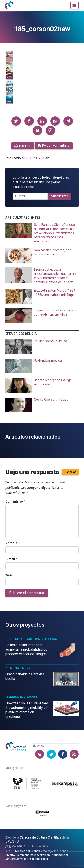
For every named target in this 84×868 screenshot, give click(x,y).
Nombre (13, 543)
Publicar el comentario (27, 593)
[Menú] (74, 5)
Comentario (15, 501)
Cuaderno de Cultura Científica (31, 639)
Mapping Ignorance (22, 697)
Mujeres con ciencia (28, 851)
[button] (16, 121)
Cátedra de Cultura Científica (41, 837)
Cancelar (70, 472)
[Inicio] (9, 5)
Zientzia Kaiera (18, 668)
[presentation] (42, 233)
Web (9, 575)
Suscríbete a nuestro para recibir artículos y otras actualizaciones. (41, 182)
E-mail (11, 559)
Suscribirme (60, 196)
